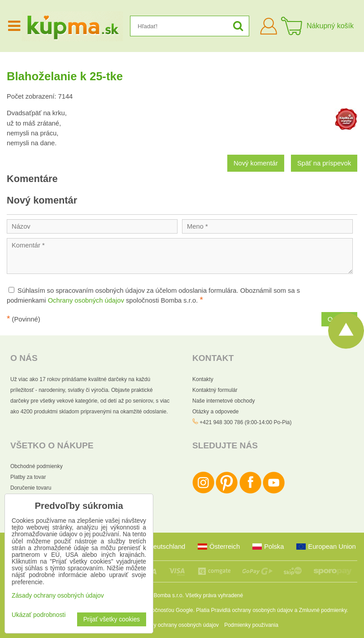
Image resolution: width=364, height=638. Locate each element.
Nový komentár (256, 163)
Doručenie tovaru (31, 488)
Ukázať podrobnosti (39, 615)
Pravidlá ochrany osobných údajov (252, 610)
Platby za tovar (28, 477)
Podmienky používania (251, 625)
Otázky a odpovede (215, 412)
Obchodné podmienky (37, 466)
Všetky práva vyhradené (214, 595)
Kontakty (203, 379)
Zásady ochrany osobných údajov (179, 625)
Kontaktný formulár (215, 390)
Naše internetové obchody (223, 401)
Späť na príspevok (324, 163)
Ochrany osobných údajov (86, 300)
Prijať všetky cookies (112, 619)
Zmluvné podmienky (323, 610)
